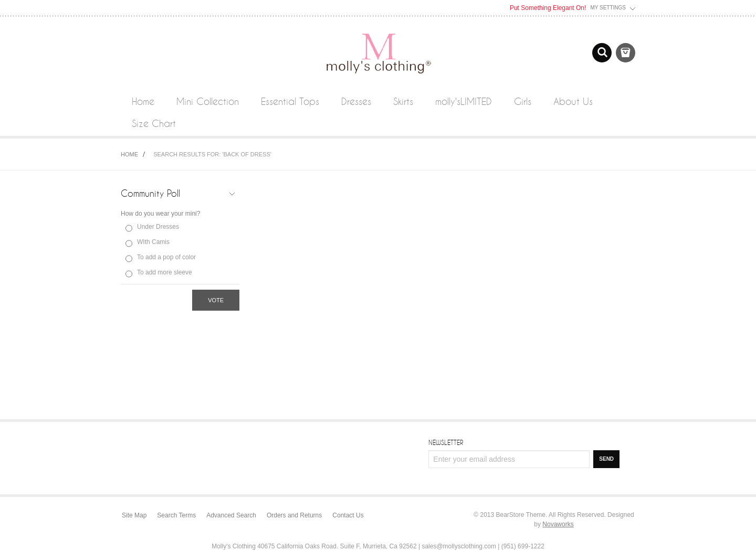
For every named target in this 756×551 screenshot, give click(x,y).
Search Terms (176, 515)
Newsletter (446, 442)
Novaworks (558, 524)
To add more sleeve (165, 272)
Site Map (134, 515)
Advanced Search (231, 515)
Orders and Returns (294, 515)
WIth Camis (153, 242)
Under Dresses (158, 227)
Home (129, 154)
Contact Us (348, 515)
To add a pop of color (166, 257)
